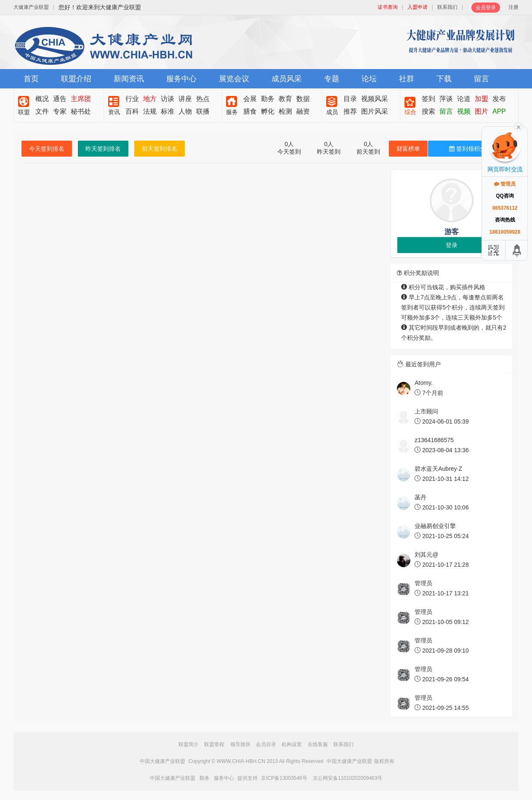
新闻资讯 (129, 79)
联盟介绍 (76, 79)
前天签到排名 (160, 149)
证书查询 (388, 7)
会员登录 (486, 8)
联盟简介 (189, 744)
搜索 (428, 111)
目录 (350, 99)
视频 (464, 111)
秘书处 (81, 111)
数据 (303, 99)
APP (499, 111)
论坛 (369, 79)
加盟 (481, 99)
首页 (31, 79)
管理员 (505, 184)
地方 (150, 99)
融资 (303, 111)
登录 (452, 245)
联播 (203, 111)
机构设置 (292, 744)
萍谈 (446, 99)
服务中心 (181, 79)
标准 (168, 111)
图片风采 (375, 111)
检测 (285, 111)
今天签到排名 (47, 149)
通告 (60, 99)
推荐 (350, 111)
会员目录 (266, 744)
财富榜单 (408, 149)
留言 (481, 79)
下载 (444, 79)
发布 (499, 99)
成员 (332, 112)
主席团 (81, 99)
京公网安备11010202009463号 (347, 778)
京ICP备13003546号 (284, 778)
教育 (285, 99)
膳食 (250, 111)
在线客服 (318, 744)
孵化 (268, 111)
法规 (150, 111)
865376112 (505, 208)
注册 (513, 7)
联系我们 (447, 7)
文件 (42, 111)
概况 (42, 99)
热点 (203, 99)
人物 (185, 111)
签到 (428, 99)
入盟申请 (418, 7)
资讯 (114, 112)
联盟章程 (214, 744)
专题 (332, 79)
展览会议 (234, 79)
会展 (250, 99)
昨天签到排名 (103, 149)
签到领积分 (467, 149)
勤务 (268, 99)
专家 (60, 111)
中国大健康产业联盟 (162, 761)
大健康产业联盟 (31, 7)
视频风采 (375, 99)
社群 (407, 79)
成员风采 (287, 79)
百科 (132, 111)
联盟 (24, 112)
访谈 (168, 99)
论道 (464, 99)
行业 (132, 99)
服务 (232, 112)
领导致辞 (240, 744)
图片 (481, 111)
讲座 (185, 99)
